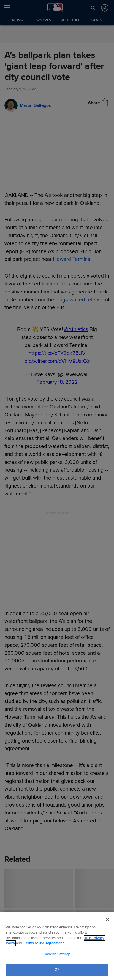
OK (57, 970)
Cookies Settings (57, 954)
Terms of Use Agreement (44, 943)
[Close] (107, 919)
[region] (57, 946)
